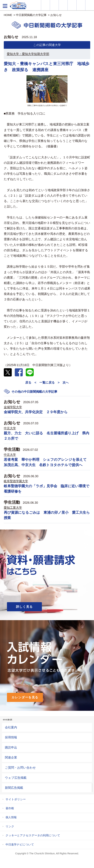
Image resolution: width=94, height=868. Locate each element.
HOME (8, 15)
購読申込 (11, 747)
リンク (10, 826)
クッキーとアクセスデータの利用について (33, 835)
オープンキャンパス (63, 5)
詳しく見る (24, 607)
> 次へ (63, 382)
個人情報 (11, 817)
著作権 (10, 808)
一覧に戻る (47, 382)
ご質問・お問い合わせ (20, 768)
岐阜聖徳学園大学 (16, 481)
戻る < (31, 382)
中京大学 (10, 428)
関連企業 (11, 757)
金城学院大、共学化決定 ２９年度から (36, 412)
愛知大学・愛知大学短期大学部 (28, 54)
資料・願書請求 (54, 5)
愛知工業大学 (13, 508)
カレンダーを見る (25, 697)
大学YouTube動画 (90, 5)
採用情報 (11, 737)
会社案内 (11, 727)
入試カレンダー (72, 5)
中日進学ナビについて (20, 845)
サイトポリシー (16, 799)
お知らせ (56, 15)
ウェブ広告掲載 (16, 778)
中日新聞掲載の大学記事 (31, 15)
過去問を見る (81, 5)
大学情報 (45, 5)
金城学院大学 (13, 407)
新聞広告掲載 (14, 788)
